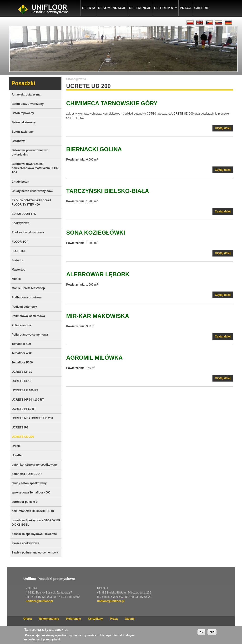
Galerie (202, 8)
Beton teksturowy (24, 122)
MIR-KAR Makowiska (98, 316)
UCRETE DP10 (22, 381)
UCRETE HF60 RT (24, 409)
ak (201, 634)
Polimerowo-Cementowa (28, 316)
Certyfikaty (166, 8)
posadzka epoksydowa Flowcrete (34, 534)
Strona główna (76, 79)
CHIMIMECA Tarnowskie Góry (112, 103)
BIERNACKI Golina (94, 149)
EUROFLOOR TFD (24, 214)
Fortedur (18, 260)
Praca (186, 8)
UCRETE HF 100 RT (25, 390)
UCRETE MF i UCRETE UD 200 (32, 418)
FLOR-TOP (19, 251)
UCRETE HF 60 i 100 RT (28, 400)
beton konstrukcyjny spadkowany (35, 465)
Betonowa (18, 141)
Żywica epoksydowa (25, 543)
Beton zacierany (23, 132)
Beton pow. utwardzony (28, 104)
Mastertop (18, 270)
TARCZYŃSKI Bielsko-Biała (108, 191)
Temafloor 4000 (22, 353)
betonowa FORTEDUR (27, 474)
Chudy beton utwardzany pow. (32, 191)
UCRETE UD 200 (23, 437)
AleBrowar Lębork (98, 274)
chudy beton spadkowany (29, 483)
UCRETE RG (20, 428)
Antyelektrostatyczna (26, 95)
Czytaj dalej (224, 129)
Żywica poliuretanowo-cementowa (35, 553)
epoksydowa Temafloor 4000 (31, 493)
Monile (16, 279)
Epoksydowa (20, 223)
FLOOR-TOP (20, 242)
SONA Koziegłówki (96, 233)
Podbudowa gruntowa (27, 297)
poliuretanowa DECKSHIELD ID (33, 511)
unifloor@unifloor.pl (39, 601)
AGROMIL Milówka (94, 358)
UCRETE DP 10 (22, 372)
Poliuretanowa (21, 325)
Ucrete (16, 446)
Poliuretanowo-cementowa (30, 335)
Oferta (89, 8)
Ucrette (17, 455)
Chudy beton (20, 182)
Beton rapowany (23, 113)
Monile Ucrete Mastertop (28, 288)
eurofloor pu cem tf (25, 502)
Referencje (140, 8)
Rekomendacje (112, 8)
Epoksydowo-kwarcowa (28, 232)
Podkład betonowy (24, 307)
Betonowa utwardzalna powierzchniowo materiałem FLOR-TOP (35, 168)
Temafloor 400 (21, 344)
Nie (212, 634)
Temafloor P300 (22, 362)
